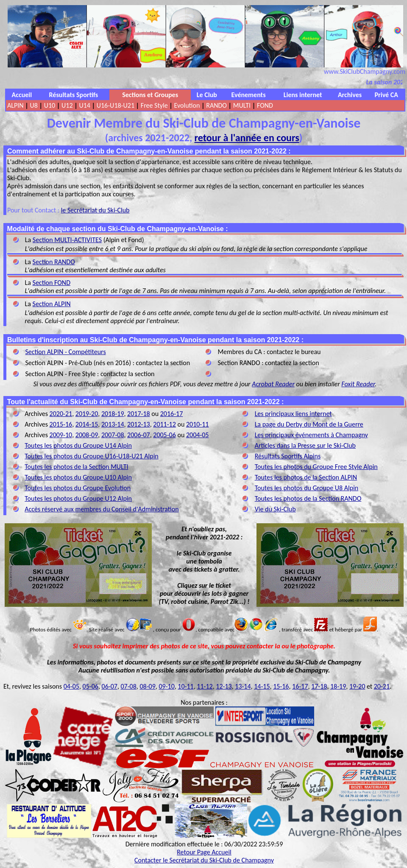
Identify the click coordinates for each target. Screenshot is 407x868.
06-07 (110, 686)
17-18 (319, 686)
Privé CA (386, 95)
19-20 (357, 686)
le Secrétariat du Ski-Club (95, 210)
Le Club (207, 95)
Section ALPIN (52, 304)
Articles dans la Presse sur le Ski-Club (305, 445)
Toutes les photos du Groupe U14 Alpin (78, 445)
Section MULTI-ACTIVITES (67, 240)
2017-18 (139, 414)
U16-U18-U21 (116, 105)
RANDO (216, 105)
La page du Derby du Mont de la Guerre (309, 424)
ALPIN (15, 105)
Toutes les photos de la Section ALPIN (306, 477)
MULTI (242, 105)
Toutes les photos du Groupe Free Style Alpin (316, 467)
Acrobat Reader (273, 384)
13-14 (243, 686)
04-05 (71, 686)
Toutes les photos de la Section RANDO (308, 498)
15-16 (281, 686)
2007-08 (113, 435)
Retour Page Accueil (204, 852)
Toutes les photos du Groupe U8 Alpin (307, 488)
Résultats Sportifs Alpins (288, 456)
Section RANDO (54, 262)
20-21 (382, 686)
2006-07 (139, 435)
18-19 (338, 686)
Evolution (187, 105)
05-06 (91, 686)
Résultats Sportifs (74, 95)
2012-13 (139, 424)
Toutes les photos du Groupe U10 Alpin (78, 477)
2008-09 (87, 435)
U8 (33, 105)
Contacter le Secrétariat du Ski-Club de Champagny (204, 860)
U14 (84, 105)
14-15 (262, 686)
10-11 (185, 686)
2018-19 (113, 414)
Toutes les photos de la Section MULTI (76, 467)
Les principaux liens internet (293, 414)
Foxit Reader (358, 384)
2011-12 (164, 424)
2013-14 (113, 424)
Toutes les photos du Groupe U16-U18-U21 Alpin (91, 456)
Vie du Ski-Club (275, 509)
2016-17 (172, 414)
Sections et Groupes (150, 95)
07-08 (129, 686)
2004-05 (198, 435)
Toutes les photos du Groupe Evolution (78, 488)
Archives (350, 95)
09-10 (166, 686)
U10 (50, 105)
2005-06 (164, 435)
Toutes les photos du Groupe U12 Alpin (78, 498)
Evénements (249, 95)
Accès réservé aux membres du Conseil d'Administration (102, 509)
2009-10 (61, 435)
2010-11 (198, 424)
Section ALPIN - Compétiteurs (65, 352)
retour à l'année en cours (247, 138)
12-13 (224, 686)
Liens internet (303, 95)
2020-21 (61, 414)
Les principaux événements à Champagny (311, 435)
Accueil (22, 95)
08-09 (147, 686)
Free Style (154, 105)
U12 (67, 105)
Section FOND (52, 283)
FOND (265, 105)
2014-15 (87, 424)
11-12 (205, 686)
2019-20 (87, 414)
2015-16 (61, 424)
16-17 (300, 686)
